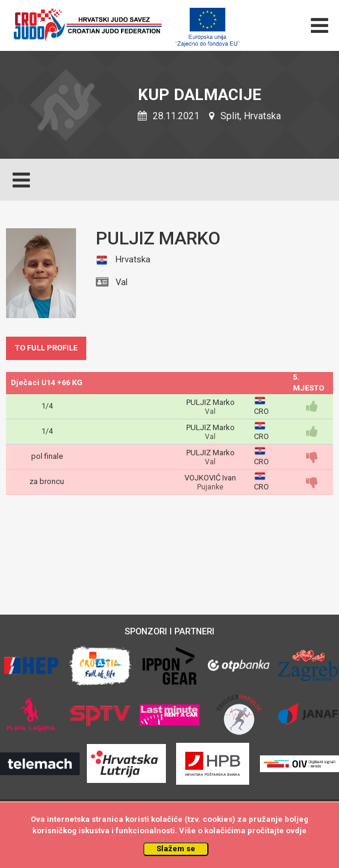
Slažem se (176, 849)
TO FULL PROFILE (46, 348)
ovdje (296, 831)
